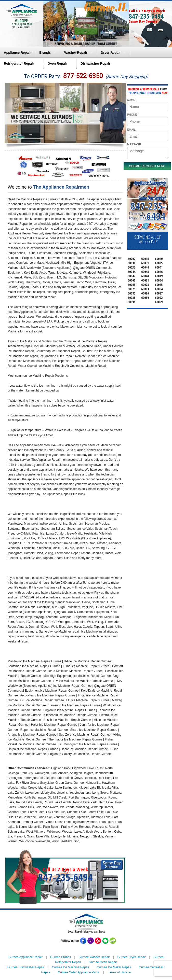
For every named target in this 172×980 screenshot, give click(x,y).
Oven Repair (57, 64)
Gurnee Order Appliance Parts (78, 972)
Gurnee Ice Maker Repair (114, 967)
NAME (131, 100)
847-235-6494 (146, 16)
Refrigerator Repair (19, 64)
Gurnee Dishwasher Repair (26, 967)
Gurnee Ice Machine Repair (71, 967)
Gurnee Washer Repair (94, 957)
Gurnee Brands (61, 957)
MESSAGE (134, 144)
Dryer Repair (111, 53)
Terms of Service (119, 972)
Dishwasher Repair (95, 64)
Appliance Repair (17, 53)
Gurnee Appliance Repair (25, 957)
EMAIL (131, 130)
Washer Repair (76, 53)
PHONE (132, 115)
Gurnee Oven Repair (103, 962)
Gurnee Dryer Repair (132, 957)
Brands (45, 53)
